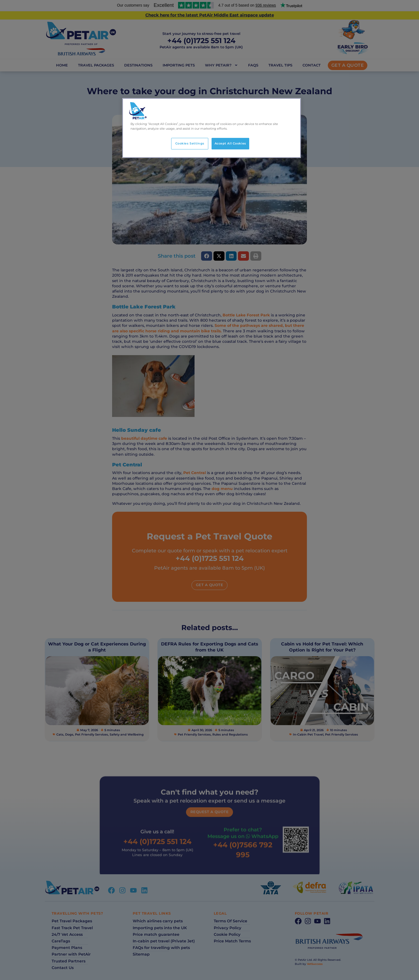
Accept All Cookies (230, 143)
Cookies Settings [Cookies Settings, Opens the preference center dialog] (190, 143)
